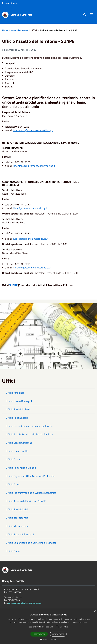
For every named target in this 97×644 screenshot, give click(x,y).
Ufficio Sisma (13, 551)
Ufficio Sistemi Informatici (20, 534)
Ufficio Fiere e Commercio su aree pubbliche (29, 426)
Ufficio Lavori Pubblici (18, 451)
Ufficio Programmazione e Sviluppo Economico (31, 493)
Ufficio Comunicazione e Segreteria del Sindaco (31, 543)
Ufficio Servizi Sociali (17, 509)
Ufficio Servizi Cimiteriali (19, 443)
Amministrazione (20, 30)
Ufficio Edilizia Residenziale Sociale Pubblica (29, 434)
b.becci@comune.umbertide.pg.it (31, 239)
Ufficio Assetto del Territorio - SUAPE (26, 501)
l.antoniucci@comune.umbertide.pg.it (33, 130)
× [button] (95, 611)
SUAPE (13, 285)
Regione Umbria (10, 3)
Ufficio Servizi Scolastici (19, 409)
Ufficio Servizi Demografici (20, 401)
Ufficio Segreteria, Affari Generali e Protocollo (30, 476)
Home (5, 30)
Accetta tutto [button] (39, 634)
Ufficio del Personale (17, 518)
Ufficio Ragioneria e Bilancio (21, 468)
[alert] (48, 626)
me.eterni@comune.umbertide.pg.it (32, 268)
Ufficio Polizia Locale (17, 418)
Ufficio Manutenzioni (17, 526)
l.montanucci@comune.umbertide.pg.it (34, 166)
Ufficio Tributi (13, 484)
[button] (49, 639)
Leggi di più (83, 622)
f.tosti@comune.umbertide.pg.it (30, 208)
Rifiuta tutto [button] (58, 634)
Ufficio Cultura (14, 459)
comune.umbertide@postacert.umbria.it (25, 603)
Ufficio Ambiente (15, 393)
